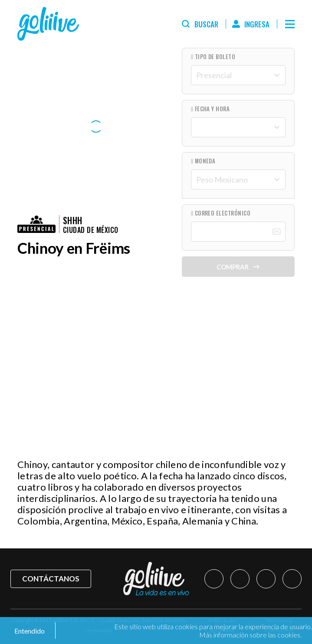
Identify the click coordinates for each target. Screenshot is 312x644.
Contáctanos (51, 579)
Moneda (205, 161)
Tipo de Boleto (215, 57)
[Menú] (290, 24)
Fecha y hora (212, 109)
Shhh (73, 220)
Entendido (29, 631)
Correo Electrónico (223, 213)
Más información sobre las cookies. (250, 635)
